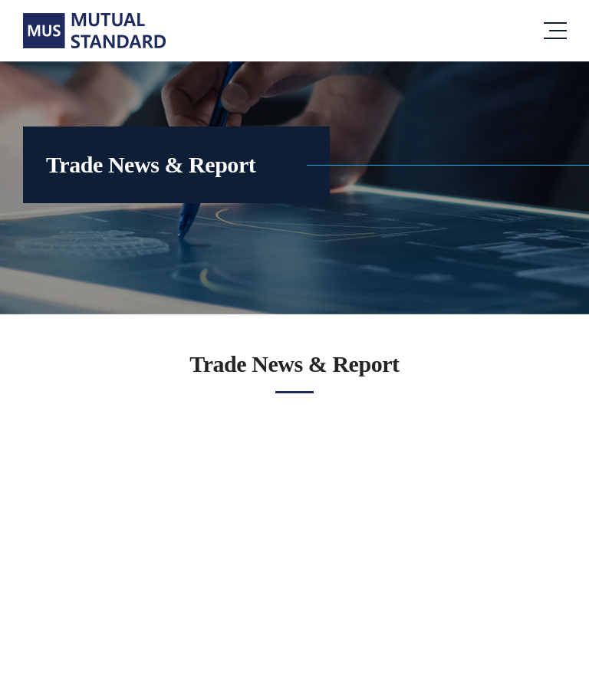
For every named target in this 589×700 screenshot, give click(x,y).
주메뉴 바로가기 (0, 0)
